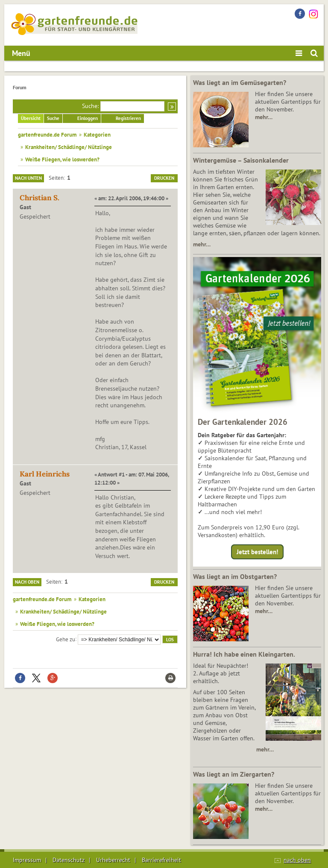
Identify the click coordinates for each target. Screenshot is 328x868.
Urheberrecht (113, 860)
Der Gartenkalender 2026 (243, 422)
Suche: (90, 106)
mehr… (264, 117)
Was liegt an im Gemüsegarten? (240, 82)
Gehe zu (66, 639)
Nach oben (27, 582)
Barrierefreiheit (161, 860)
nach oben (297, 860)
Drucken (164, 178)
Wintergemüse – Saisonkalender (241, 160)
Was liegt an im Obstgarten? (235, 576)
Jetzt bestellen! (257, 552)
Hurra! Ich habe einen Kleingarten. (244, 654)
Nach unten (28, 178)
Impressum (27, 860)
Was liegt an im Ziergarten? (234, 774)
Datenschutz (69, 860)
